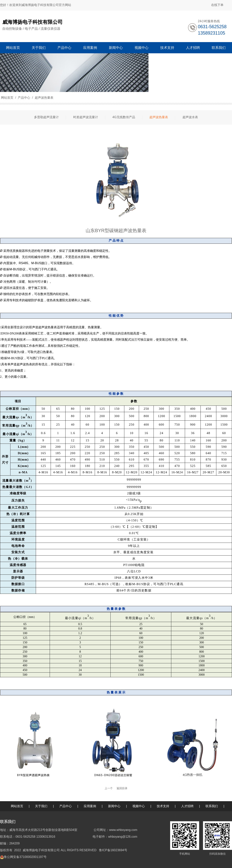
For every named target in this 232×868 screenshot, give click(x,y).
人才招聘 (187, 806)
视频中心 (139, 806)
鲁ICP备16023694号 (113, 850)
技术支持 (163, 806)
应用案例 (90, 806)
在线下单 (217, 5)
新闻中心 (114, 806)
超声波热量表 (43, 98)
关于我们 (41, 806)
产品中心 (24, 98)
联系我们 (212, 806)
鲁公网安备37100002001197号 (25, 857)
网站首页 (7, 98)
